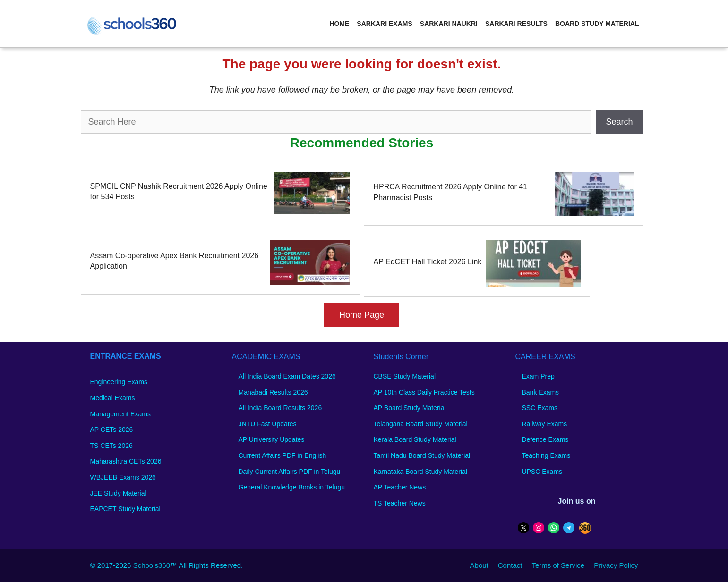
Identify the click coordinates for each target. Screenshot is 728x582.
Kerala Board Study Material (415, 439)
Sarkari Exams (384, 24)
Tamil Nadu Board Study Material (422, 455)
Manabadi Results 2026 (273, 392)
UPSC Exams (542, 472)
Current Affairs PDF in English (283, 455)
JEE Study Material (118, 493)
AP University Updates (272, 439)
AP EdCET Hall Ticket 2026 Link (428, 262)
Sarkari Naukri (449, 24)
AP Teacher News (400, 487)
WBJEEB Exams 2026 (123, 477)
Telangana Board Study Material (421, 424)
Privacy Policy (616, 565)
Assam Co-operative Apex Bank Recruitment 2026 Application (175, 261)
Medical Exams (113, 398)
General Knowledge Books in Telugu (292, 487)
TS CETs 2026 (111, 446)
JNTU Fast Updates (268, 424)
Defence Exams (545, 439)
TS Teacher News (400, 503)
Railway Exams (545, 424)
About (479, 565)
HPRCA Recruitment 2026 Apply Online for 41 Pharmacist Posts (451, 192)
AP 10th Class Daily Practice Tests (424, 392)
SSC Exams (540, 408)
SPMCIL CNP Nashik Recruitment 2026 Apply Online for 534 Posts (179, 191)
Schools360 (152, 565)
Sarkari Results (516, 24)
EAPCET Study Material (125, 509)
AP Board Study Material (410, 408)
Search (619, 122)
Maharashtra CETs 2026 (126, 461)
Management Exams (120, 414)
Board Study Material (597, 24)
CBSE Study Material (405, 376)
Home (339, 24)
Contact (510, 565)
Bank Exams (541, 392)
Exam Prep (538, 376)
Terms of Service (558, 565)
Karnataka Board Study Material (420, 472)
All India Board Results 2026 (280, 408)
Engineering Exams (119, 382)
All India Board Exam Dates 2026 (287, 376)
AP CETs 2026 (112, 430)
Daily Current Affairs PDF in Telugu (290, 472)
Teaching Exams (546, 455)
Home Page (362, 315)
